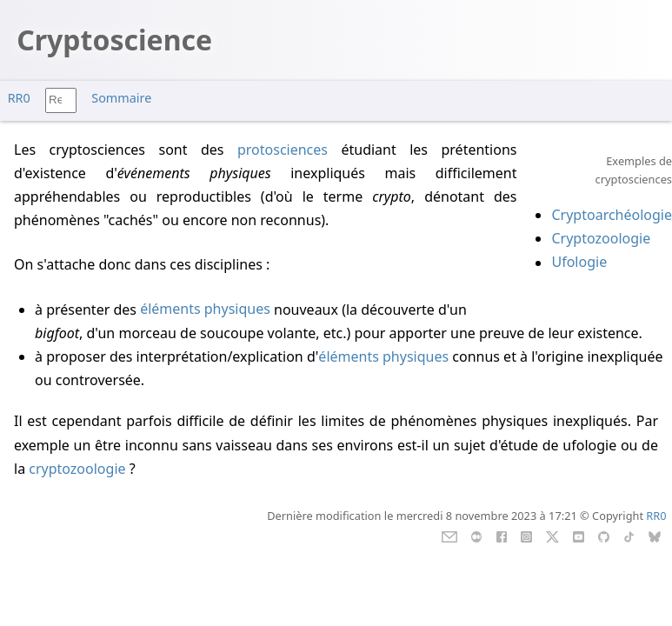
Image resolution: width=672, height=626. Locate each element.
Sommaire (121, 98)
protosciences (283, 150)
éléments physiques (205, 310)
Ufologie (579, 263)
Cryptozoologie (601, 238)
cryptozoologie (77, 469)
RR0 (19, 98)
